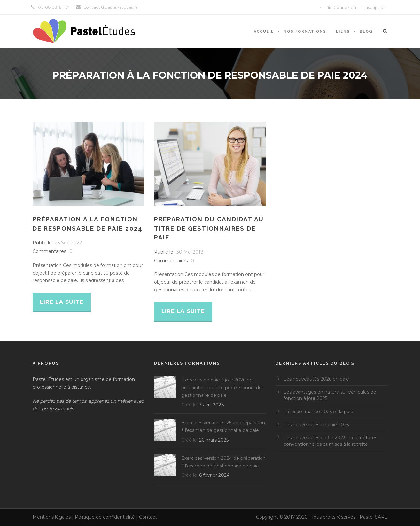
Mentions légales (52, 517)
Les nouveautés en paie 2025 (316, 425)
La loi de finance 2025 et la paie (318, 412)
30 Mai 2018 (190, 252)
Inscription (375, 7)
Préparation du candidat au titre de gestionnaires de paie (209, 228)
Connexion (345, 7)
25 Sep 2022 (68, 243)
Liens (343, 31)
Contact (148, 517)
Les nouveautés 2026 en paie (316, 379)
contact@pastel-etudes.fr (111, 7)
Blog (366, 31)
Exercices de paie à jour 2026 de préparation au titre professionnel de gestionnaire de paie (222, 388)
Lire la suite (62, 302)
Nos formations (305, 31)
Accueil (264, 31)
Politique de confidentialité (105, 517)
